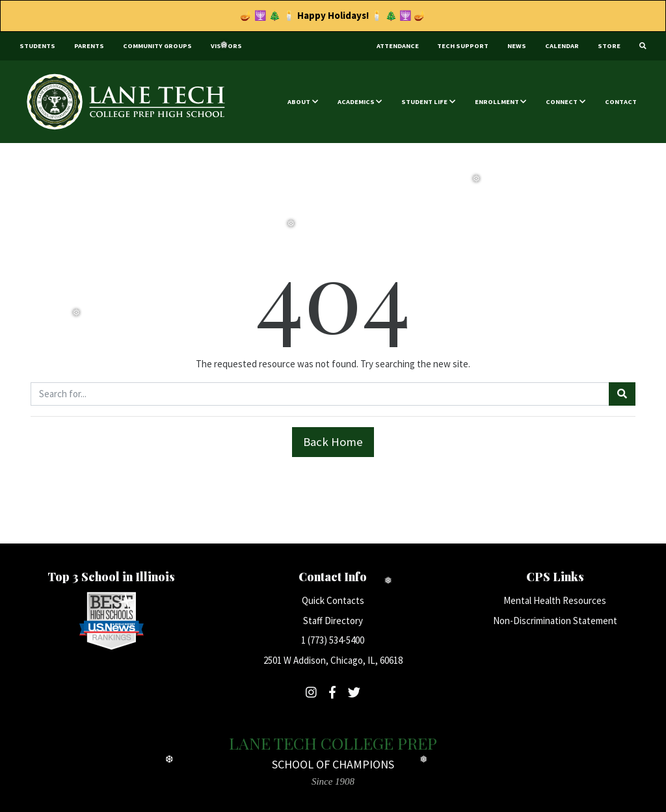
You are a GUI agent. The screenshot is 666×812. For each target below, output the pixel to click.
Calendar (562, 46)
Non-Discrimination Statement (555, 621)
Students (37, 46)
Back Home (333, 442)
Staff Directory (333, 621)
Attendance (398, 46)
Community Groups (157, 46)
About (299, 102)
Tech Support (463, 46)
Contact (621, 102)
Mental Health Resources (555, 600)
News (517, 46)
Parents (89, 46)
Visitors (226, 46)
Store (609, 46)
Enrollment (497, 102)
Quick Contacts (333, 600)
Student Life (424, 102)
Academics (356, 102)
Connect (562, 102)
